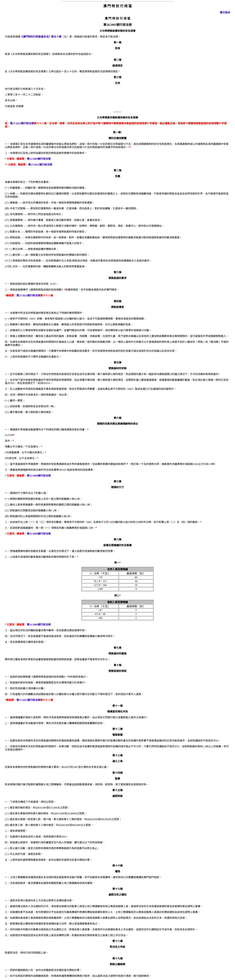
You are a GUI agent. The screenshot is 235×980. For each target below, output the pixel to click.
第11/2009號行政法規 (39, 159)
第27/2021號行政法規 (22, 123)
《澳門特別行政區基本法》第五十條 (41, 37)
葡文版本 (225, 12)
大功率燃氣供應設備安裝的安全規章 (117, 118)
